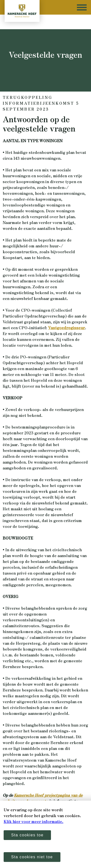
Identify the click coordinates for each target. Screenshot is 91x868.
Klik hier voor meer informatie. (33, 821)
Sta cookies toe (27, 835)
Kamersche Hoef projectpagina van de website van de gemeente (43, 798)
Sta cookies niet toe (32, 857)
